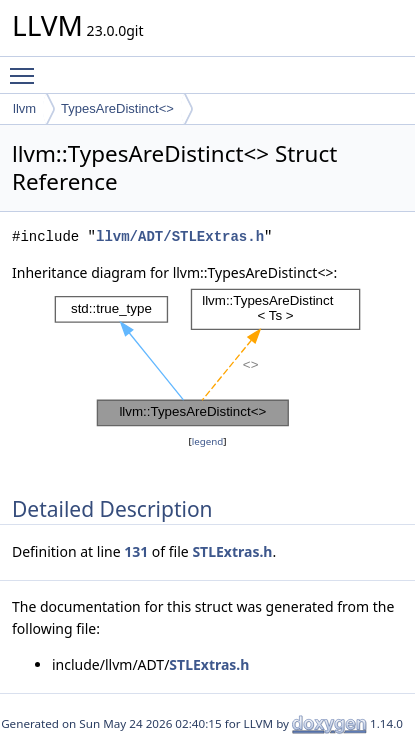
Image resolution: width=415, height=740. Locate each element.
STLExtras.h (232, 551)
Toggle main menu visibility (27, 67)
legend (208, 441)
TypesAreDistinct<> (117, 108)
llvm (24, 108)
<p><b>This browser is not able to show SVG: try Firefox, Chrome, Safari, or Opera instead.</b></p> (207, 357)
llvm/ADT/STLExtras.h (180, 236)
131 (136, 551)
